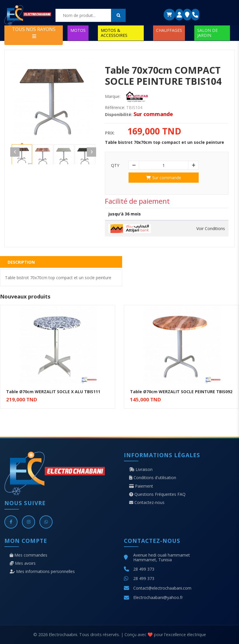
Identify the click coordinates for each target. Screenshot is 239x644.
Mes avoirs (23, 563)
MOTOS (78, 30)
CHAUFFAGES (169, 30)
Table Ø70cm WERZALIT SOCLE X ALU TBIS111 (53, 392)
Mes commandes (28, 555)
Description (21, 262)
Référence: (115, 108)
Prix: (110, 133)
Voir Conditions (211, 229)
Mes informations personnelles (42, 572)
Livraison (141, 469)
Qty (115, 165)
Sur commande (164, 178)
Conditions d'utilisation (153, 478)
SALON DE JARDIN (207, 33)
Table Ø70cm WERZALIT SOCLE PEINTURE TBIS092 (181, 392)
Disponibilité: (119, 115)
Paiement (141, 486)
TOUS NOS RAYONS (34, 32)
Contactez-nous (147, 503)
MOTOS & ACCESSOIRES (114, 33)
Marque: (113, 96)
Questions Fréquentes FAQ (157, 494)
